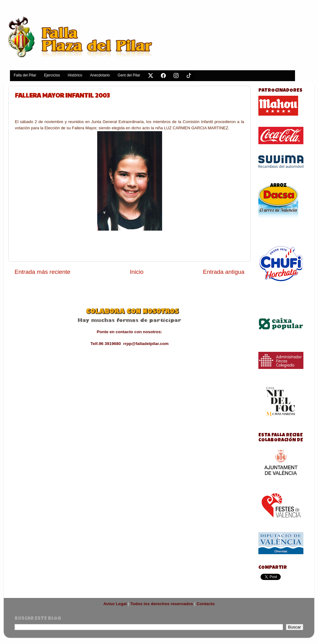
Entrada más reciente (43, 272)
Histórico (75, 75)
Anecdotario (100, 75)
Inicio (137, 272)
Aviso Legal (115, 604)
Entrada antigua (224, 272)
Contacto (206, 604)
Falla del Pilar (25, 75)
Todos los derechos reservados (161, 604)
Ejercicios (52, 75)
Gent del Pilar (129, 75)
